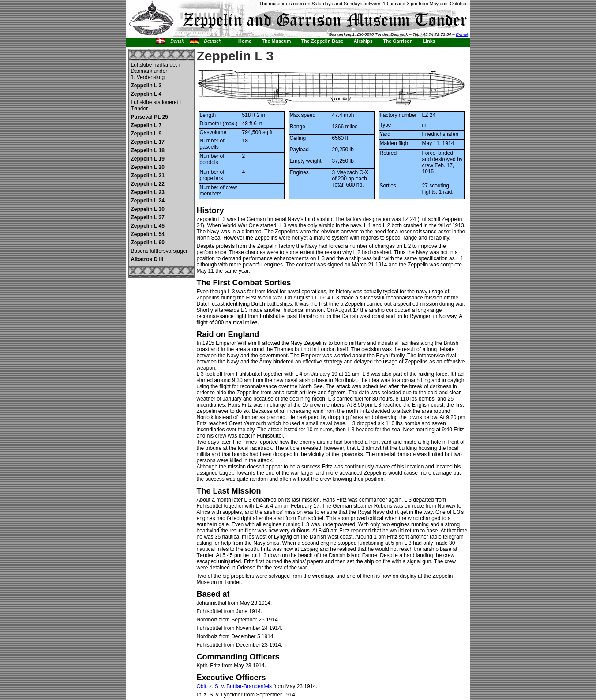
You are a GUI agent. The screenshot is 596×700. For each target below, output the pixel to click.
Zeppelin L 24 (148, 201)
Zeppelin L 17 (148, 142)
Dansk (177, 41)
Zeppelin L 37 (148, 217)
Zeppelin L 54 (148, 234)
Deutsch (213, 41)
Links (429, 41)
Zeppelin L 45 (148, 226)
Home (245, 41)
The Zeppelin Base (322, 41)
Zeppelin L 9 (146, 134)
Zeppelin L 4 (146, 94)
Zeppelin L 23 (148, 192)
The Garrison (398, 41)
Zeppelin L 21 (148, 176)
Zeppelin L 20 (148, 167)
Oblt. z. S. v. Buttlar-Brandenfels (234, 686)
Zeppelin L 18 (148, 150)
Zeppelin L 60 (148, 243)
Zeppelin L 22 (148, 184)
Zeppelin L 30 (148, 209)
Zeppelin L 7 (146, 125)
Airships (363, 41)
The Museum (276, 41)
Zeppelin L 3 (146, 86)
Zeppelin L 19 (148, 159)
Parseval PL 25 (150, 117)
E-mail (462, 34)
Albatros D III (147, 259)
